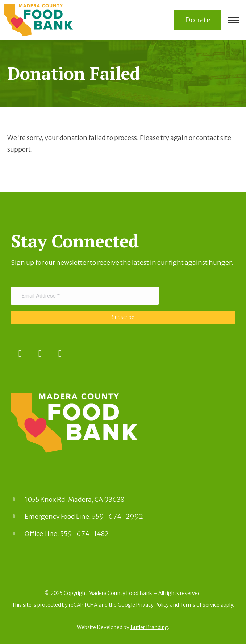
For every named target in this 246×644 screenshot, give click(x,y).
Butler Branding (149, 627)
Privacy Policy (153, 605)
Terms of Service (200, 605)
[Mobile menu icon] (234, 20)
